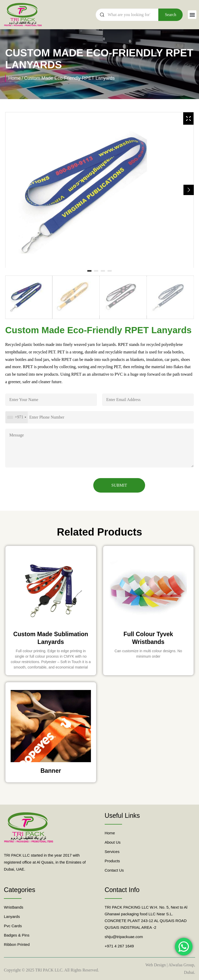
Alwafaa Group (181, 965)
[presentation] (45, 485)
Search (170, 15)
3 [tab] (103, 271)
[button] (192, 15)
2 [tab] (96, 271)
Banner (51, 771)
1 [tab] (89, 271)
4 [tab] (110, 271)
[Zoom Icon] (188, 118)
